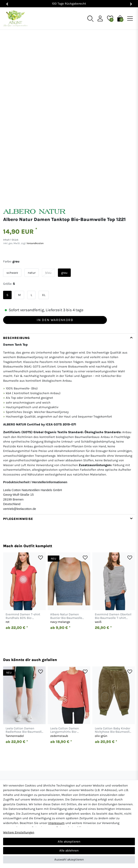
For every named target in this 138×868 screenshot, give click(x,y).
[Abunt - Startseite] (15, 18)
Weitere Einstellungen (19, 832)
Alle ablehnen (69, 850)
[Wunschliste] (110, 18)
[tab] (69, 385)
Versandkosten (35, 204)
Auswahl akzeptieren (69, 859)
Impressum (56, 823)
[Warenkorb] (120, 18)
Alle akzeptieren (69, 842)
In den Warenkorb (55, 281)
